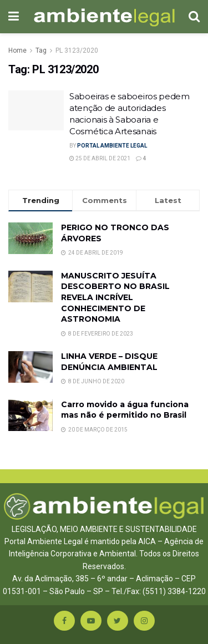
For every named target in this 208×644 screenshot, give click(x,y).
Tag (41, 50)
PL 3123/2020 (77, 50)
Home (17, 50)
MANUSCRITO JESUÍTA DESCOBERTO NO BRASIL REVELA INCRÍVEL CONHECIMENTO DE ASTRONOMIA (115, 297)
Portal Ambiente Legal (112, 146)
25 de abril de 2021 (100, 158)
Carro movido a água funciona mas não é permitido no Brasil (125, 410)
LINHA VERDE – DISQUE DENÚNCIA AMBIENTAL (109, 362)
